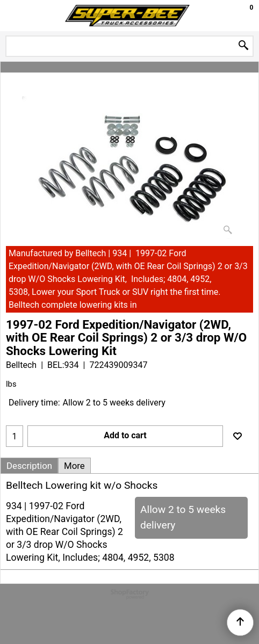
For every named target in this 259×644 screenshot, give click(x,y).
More (74, 466)
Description (29, 466)
